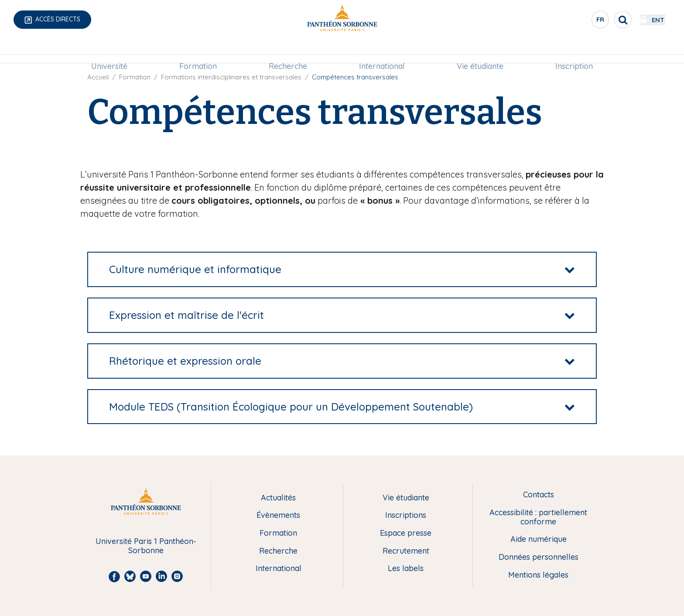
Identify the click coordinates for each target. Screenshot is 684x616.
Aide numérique (539, 539)
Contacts (539, 495)
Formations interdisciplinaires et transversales (231, 77)
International (382, 51)
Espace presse (406, 533)
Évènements (278, 515)
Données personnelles (539, 557)
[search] (599, 20)
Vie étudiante (480, 51)
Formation (198, 51)
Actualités (278, 498)
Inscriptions (406, 515)
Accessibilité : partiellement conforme (538, 517)
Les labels (406, 569)
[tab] (342, 269)
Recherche (288, 51)
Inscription (574, 51)
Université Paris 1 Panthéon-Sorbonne (146, 546)
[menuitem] (109, 51)
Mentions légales (538, 575)
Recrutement (406, 551)
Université (109, 51)
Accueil (98, 77)
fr (577, 21)
